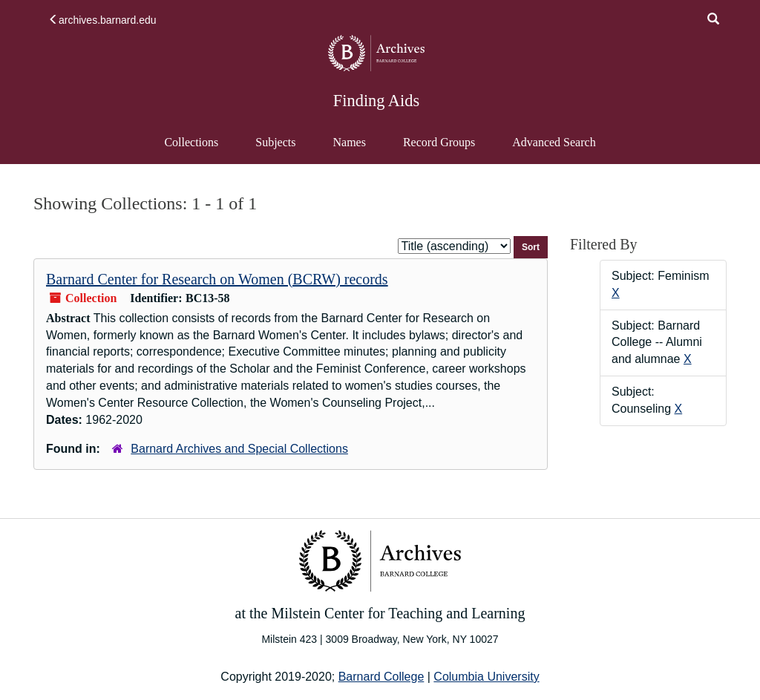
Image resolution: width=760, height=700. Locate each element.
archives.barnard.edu (102, 20)
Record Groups (439, 142)
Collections (191, 142)
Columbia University (486, 677)
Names (349, 142)
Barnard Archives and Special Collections (239, 449)
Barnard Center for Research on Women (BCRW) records (217, 279)
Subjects (275, 142)
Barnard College (381, 677)
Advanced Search (553, 149)
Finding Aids (376, 101)
